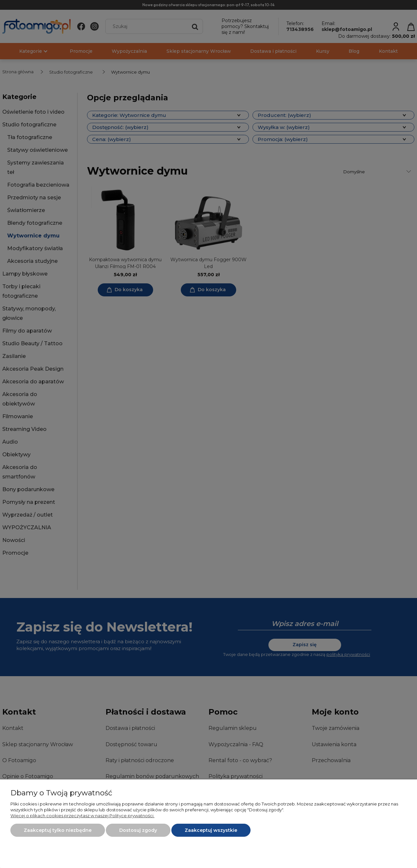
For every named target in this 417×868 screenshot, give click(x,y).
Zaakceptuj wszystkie (211, 830)
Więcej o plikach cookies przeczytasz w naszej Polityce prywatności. (82, 816)
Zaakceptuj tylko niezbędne (58, 830)
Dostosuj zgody (138, 830)
